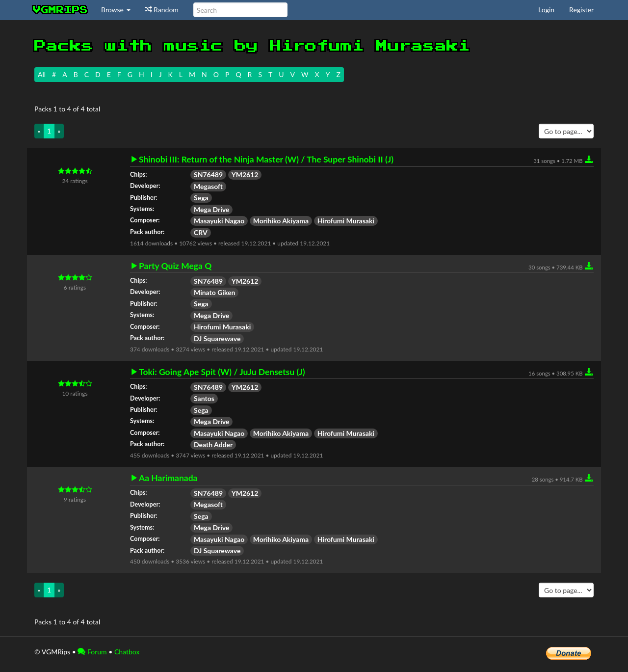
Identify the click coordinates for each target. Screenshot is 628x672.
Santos (204, 398)
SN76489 (208, 175)
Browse (116, 10)
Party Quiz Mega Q (175, 266)
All (42, 74)
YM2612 (245, 175)
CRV (201, 232)
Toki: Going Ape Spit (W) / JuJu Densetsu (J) (222, 372)
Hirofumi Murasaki (346, 221)
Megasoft (208, 186)
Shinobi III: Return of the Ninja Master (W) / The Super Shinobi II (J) (266, 160)
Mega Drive (211, 209)
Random (162, 10)
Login (546, 10)
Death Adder (213, 444)
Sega (201, 198)
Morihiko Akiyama (281, 221)
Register (581, 10)
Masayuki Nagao (219, 221)
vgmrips (60, 10)
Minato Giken (214, 292)
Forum (92, 652)
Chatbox (127, 652)
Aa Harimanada (168, 478)
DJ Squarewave (217, 338)
